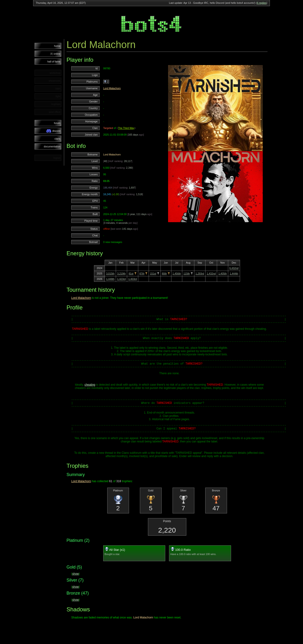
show (76, 584)
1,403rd (133, 279)
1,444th (234, 273)
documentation (52, 146)
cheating (90, 391)
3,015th (110, 273)
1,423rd (121, 279)
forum (57, 123)
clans (57, 139)
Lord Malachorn (112, 88)
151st (153, 273)
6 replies (262, 3)
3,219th (121, 273)
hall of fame (54, 62)
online (55, 54)
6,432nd (234, 268)
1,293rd (200, 273)
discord (53, 131)
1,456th (177, 273)
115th (187, 273)
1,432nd (211, 273)
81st (131, 273)
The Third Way (126, 128)
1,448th (110, 279)
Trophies (77, 476)
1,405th (223, 273)
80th (164, 273)
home (57, 46)
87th (142, 273)
